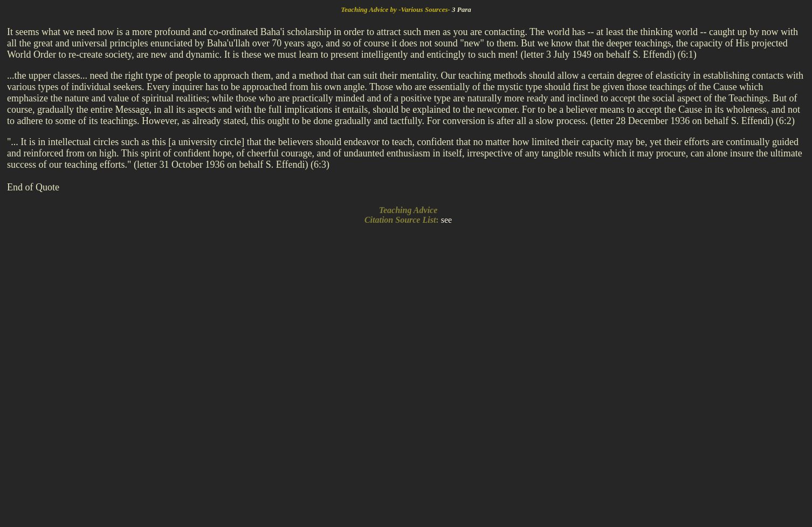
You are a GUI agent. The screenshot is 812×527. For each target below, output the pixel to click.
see (446, 220)
